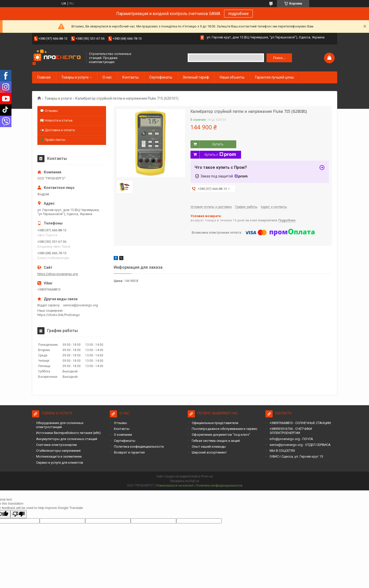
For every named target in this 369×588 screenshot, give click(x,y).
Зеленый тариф (196, 77)
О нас (107, 77)
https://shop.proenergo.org (58, 274)
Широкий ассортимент (209, 452)
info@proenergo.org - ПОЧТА (291, 439)
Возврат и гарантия (129, 452)
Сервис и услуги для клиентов (60, 463)
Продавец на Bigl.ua (184, 481)
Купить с (220, 155)
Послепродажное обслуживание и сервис (225, 429)
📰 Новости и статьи (56, 120)
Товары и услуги (75, 77)
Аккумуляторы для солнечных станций (67, 439)
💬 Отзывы (49, 111)
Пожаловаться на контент (175, 486)
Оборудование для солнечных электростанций (60, 425)
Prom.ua (207, 476)
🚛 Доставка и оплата (57, 130)
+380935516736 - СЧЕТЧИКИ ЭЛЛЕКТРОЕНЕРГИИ (291, 431)
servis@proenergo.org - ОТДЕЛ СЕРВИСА (300, 445)
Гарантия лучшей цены (274, 77)
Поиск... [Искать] (279, 58)
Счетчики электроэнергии (56, 445)
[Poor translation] (19, 514)
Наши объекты (232, 77)
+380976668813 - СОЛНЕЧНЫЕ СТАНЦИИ (300, 423)
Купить (218, 144)
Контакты (130, 77)
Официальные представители (215, 423)
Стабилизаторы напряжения (58, 451)
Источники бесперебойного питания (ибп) (68, 433)
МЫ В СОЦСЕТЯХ (282, 451)
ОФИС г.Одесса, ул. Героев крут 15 (296, 456)
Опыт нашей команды (209, 447)
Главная (44, 77)
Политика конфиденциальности (139, 447)
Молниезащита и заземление (59, 456)
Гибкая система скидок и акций (216, 441)
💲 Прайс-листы (53, 140)
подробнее (238, 14)
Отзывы (120, 423)
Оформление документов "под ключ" (221, 435)
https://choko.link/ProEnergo (59, 315)
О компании (123, 435)
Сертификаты (161, 77)
